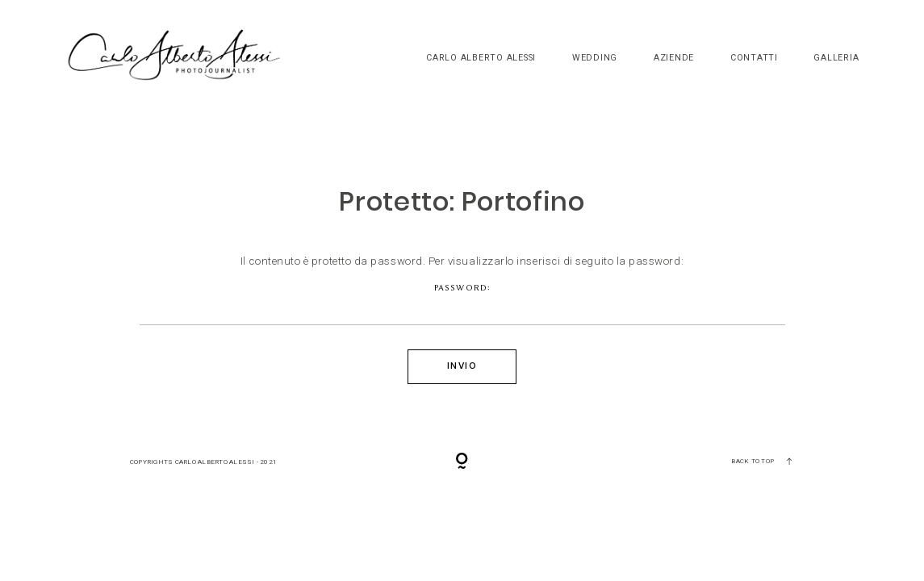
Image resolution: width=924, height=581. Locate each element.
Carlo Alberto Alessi (481, 58)
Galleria (836, 58)
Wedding (595, 58)
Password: (462, 304)
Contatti (754, 58)
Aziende (674, 58)
